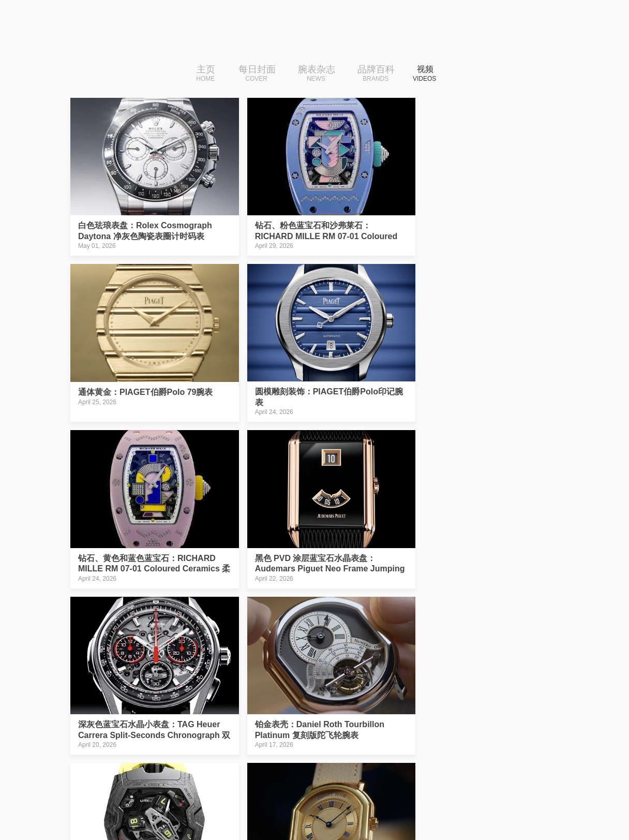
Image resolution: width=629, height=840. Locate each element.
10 (362, 741)
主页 (201, 74)
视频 (424, 74)
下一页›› (394, 741)
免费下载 (493, 806)
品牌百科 (372, 74)
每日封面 (252, 74)
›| (425, 741)
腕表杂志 (312, 74)
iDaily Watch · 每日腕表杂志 (152, 809)
